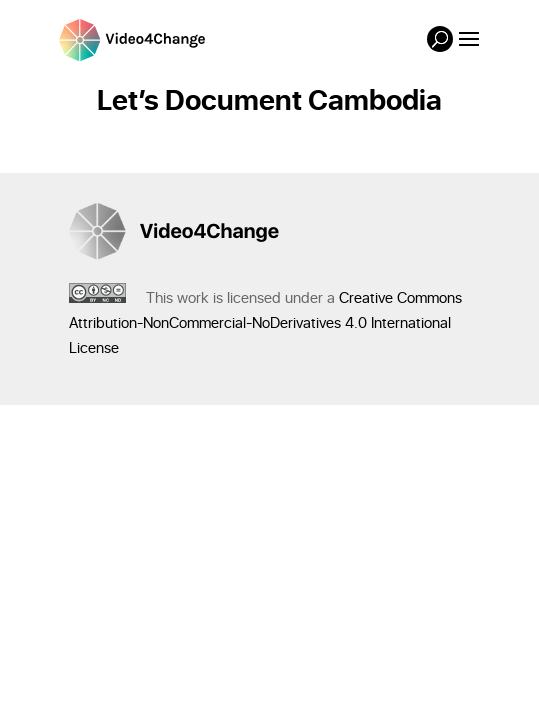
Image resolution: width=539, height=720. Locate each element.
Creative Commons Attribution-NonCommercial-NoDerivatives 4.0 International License (265, 323)
